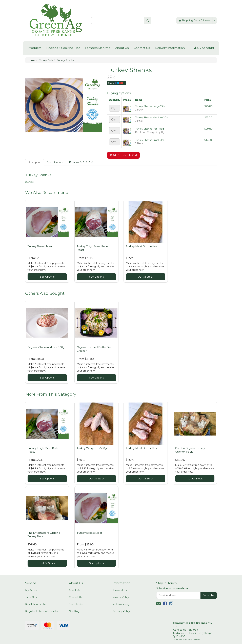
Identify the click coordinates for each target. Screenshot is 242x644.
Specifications (55, 162)
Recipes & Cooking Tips (63, 48)
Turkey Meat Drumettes (141, 246)
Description (35, 162)
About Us (122, 48)
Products (35, 48)
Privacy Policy (121, 597)
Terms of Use (120, 590)
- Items (194, 20)
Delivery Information (170, 48)
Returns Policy (121, 604)
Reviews (81, 162)
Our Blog (74, 611)
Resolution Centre (36, 604)
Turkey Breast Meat (40, 246)
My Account (32, 590)
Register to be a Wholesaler (42, 611)
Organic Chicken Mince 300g (46, 347)
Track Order (32, 597)
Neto (197, 639)
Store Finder (76, 604)
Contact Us (142, 48)
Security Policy (121, 611)
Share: (117, 83)
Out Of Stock (146, 277)
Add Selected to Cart (123, 155)
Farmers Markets (98, 48)
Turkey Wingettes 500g (92, 448)
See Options (47, 277)
